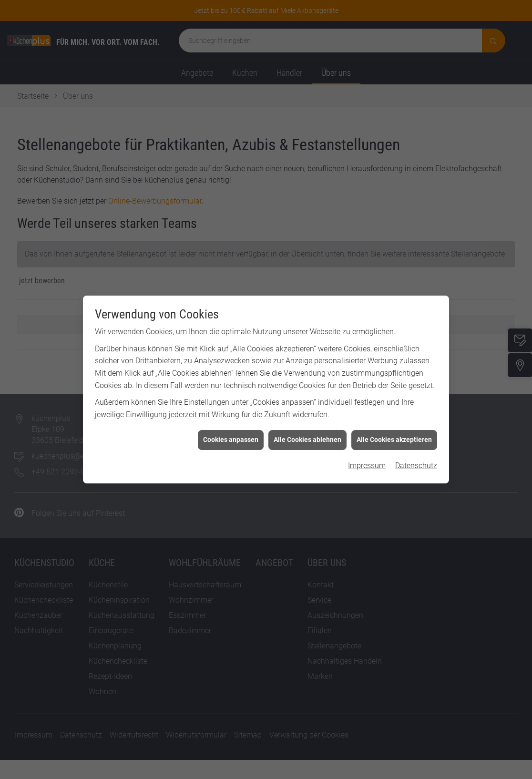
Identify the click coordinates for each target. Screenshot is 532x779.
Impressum (367, 457)
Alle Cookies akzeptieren (394, 431)
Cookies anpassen (231, 431)
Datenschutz (416, 457)
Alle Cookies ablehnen (307, 431)
